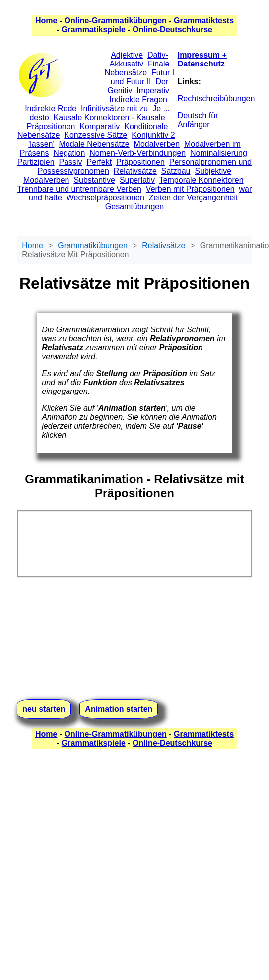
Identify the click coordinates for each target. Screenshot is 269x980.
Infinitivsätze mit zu (114, 108)
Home (46, 21)
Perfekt (99, 162)
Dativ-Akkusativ (139, 59)
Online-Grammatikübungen (116, 21)
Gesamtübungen (134, 207)
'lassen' (41, 144)
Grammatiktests (204, 21)
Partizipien (36, 162)
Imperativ (153, 91)
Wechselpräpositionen (105, 198)
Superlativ (137, 180)
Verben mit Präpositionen (190, 189)
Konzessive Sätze (96, 135)
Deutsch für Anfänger (198, 120)
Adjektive (127, 55)
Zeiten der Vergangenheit (194, 198)
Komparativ (100, 126)
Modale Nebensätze (94, 144)
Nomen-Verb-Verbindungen (137, 153)
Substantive (94, 180)
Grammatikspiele (94, 30)
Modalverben (157, 144)
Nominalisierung (219, 153)
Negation (69, 153)
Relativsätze (135, 171)
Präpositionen (140, 162)
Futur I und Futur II (143, 77)
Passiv (70, 162)
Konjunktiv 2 (153, 135)
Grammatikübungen (93, 245)
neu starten (44, 709)
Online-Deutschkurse (172, 30)
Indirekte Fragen (139, 99)
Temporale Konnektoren (202, 180)
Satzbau (176, 171)
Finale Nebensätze (137, 68)
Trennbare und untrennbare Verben (79, 189)
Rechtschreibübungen (216, 98)
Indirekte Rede (51, 108)
